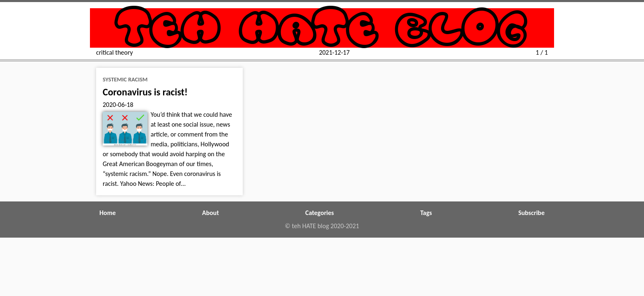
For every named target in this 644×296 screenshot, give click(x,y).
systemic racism (125, 79)
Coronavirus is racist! (145, 92)
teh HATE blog (322, 28)
